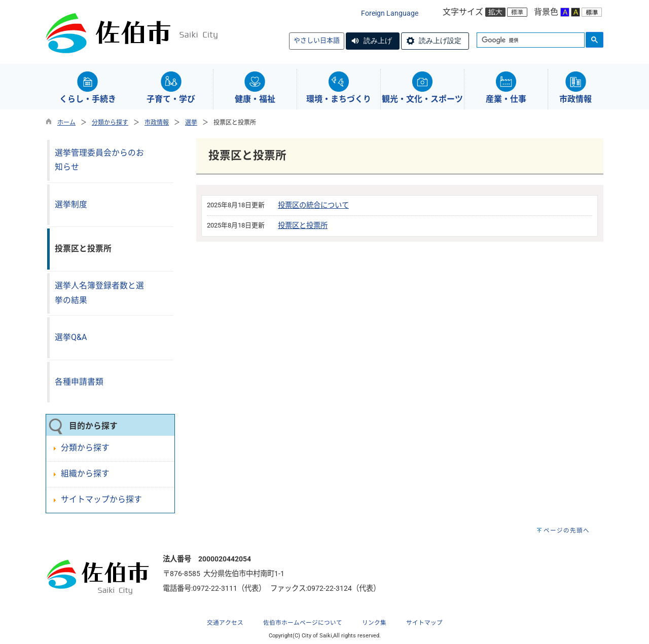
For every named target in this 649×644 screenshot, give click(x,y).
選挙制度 (71, 204)
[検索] (530, 41)
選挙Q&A (71, 337)
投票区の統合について (313, 205)
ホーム (66, 123)
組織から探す (85, 473)
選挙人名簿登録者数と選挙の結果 (99, 293)
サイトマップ (424, 623)
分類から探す (110, 123)
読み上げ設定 (440, 41)
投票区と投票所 (303, 226)
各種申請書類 (79, 382)
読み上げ (378, 41)
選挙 (191, 123)
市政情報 (157, 123)
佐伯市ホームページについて (303, 623)
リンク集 (374, 623)
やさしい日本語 (317, 40)
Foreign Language (390, 13)
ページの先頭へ (567, 531)
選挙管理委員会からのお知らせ (99, 160)
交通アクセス (225, 623)
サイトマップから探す (101, 499)
